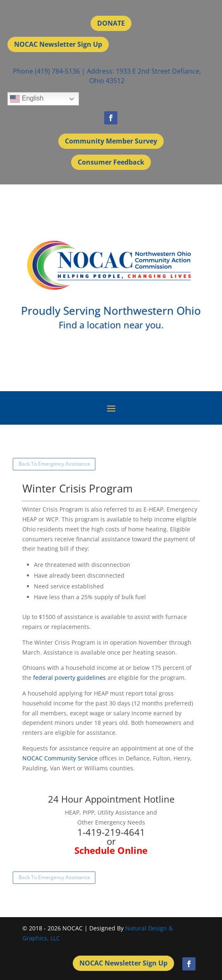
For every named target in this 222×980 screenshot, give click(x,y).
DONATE (111, 23)
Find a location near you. (111, 325)
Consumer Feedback (111, 162)
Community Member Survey (111, 141)
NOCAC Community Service (60, 758)
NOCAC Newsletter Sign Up (58, 44)
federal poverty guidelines (69, 678)
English (27, 99)
